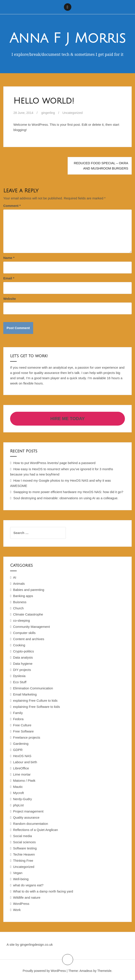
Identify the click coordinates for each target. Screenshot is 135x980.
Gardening (21, 744)
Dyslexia (19, 676)
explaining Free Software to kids (36, 707)
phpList (18, 805)
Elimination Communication (33, 688)
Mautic (18, 787)
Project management (28, 811)
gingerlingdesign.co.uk (36, 944)
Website (10, 299)
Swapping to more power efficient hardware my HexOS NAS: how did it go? (68, 492)
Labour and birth (25, 762)
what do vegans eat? (28, 885)
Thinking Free (23, 861)
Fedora (18, 719)
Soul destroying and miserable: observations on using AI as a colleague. (66, 498)
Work (17, 910)
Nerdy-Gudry (22, 799)
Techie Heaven (24, 854)
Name (9, 258)
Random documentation (30, 824)
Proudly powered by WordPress (44, 971)
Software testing (25, 848)
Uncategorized (75, 113)
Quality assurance (26, 817)
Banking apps (23, 596)
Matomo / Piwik (24, 781)
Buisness (20, 602)
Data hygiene (23, 664)
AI (14, 577)
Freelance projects (26, 737)
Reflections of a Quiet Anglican (35, 830)
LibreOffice (21, 768)
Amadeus (86, 971)
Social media (22, 836)
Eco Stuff (20, 682)
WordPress (21, 904)
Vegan (18, 873)
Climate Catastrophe (28, 614)
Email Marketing (25, 694)
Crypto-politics (23, 651)
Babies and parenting (29, 590)
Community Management (31, 627)
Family (18, 713)
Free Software (23, 731)
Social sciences (24, 842)
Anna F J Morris (67, 38)
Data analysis (23, 657)
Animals (19, 584)
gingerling (49, 113)
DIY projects (22, 670)
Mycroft (18, 793)
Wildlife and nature (27, 897)
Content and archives (29, 639)
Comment (12, 206)
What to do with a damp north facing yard (43, 891)
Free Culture (22, 725)
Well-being (21, 879)
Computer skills (24, 633)
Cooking (19, 645)
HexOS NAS (22, 756)
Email (9, 278)
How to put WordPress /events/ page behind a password (54, 463)
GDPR (18, 750)
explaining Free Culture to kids (35, 700)
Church (18, 608)
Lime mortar (22, 774)
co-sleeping (21, 620)
